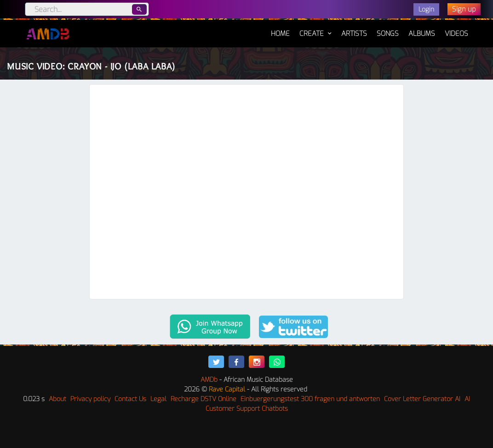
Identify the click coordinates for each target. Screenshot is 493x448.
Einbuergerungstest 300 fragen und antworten (310, 399)
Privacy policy (90, 399)
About (57, 399)
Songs (388, 34)
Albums (422, 34)
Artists (354, 34)
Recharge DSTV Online (204, 399)
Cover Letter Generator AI (422, 399)
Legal (158, 399)
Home (280, 29)
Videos (456, 34)
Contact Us (130, 399)
